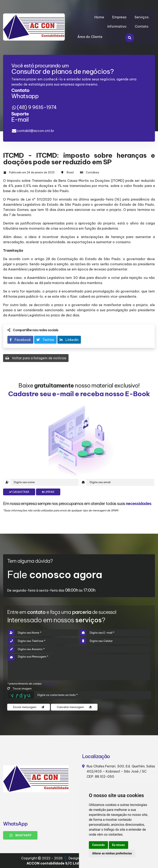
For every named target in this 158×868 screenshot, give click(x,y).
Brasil (70, 172)
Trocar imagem (19, 688)
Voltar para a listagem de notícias (36, 358)
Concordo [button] (98, 845)
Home (99, 17)
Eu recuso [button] (118, 845)
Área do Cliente (90, 37)
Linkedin (69, 340)
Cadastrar (19, 492)
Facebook (20, 340)
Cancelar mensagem (74, 707)
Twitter (45, 340)
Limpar (48, 492)
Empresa (119, 17)
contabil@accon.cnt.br (35, 131)
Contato (142, 26)
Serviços (142, 17)
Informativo (117, 26)
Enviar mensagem (29, 707)
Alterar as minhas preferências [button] (112, 853)
